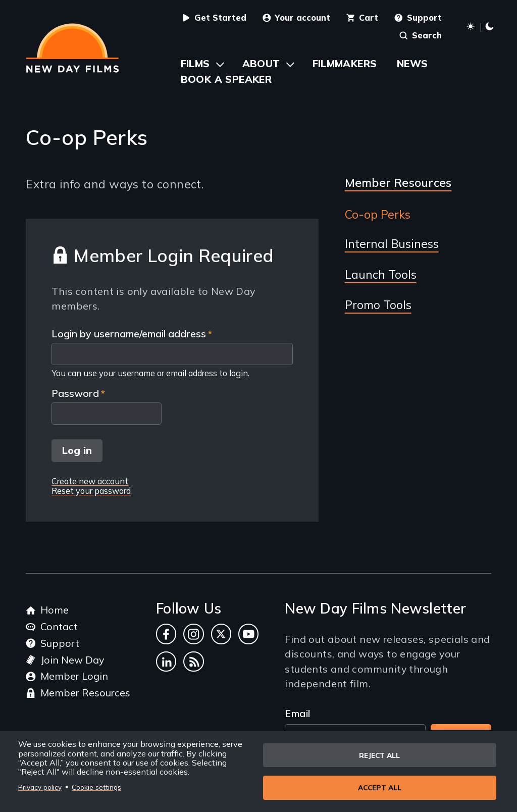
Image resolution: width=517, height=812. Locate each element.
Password (75, 394)
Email (297, 713)
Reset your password (91, 491)
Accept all (380, 788)
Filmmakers (345, 63)
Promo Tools (378, 305)
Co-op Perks (378, 215)
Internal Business (392, 244)
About (261, 63)
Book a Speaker (226, 79)
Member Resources (398, 183)
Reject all (379, 755)
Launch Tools (381, 275)
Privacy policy (40, 786)
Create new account (90, 481)
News (412, 63)
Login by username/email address (129, 334)
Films (195, 63)
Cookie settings (96, 786)
